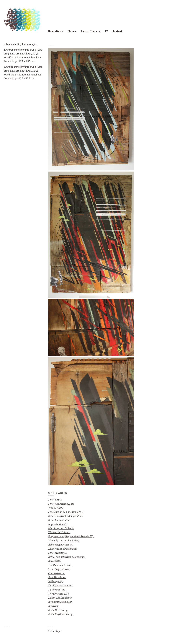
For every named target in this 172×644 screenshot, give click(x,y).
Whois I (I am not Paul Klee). (64, 540)
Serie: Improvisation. (60, 520)
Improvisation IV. (58, 524)
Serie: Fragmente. (58, 553)
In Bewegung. (56, 581)
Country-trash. (56, 573)
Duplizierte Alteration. (61, 585)
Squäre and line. (57, 589)
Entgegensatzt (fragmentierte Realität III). (71, 536)
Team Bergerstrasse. (59, 569)
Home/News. (56, 31)
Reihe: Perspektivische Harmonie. (67, 557)
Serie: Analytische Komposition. (66, 516)
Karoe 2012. (55, 561)
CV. (107, 31)
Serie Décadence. (57, 577)
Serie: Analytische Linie (61, 504)
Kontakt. (118, 31)
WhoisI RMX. (56, 508)
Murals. (72, 31)
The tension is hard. (59, 532)
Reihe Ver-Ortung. (58, 610)
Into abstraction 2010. (60, 602)
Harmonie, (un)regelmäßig (63, 549)
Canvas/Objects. (91, 31)
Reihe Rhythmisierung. (61, 614)
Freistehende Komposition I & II (66, 512)
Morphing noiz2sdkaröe (61, 528)
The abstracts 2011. (59, 594)
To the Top (54, 631)
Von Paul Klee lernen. (60, 565)
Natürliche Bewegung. (60, 598)
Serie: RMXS (55, 499)
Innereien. (54, 606)
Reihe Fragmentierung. (61, 544)
